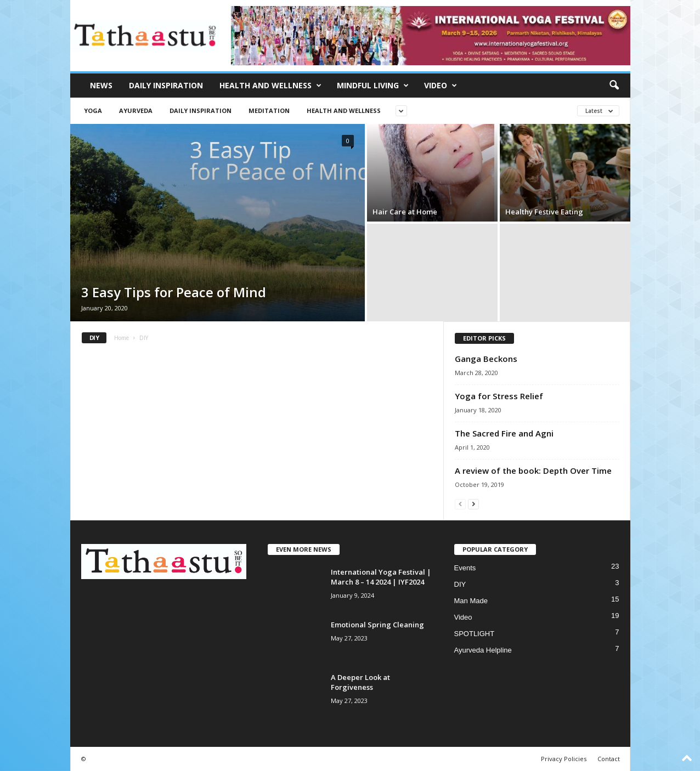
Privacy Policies (564, 759)
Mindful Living (373, 86)
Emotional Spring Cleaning (377, 625)
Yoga (93, 110)
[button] (614, 86)
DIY (460, 584)
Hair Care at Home (405, 212)
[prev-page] (460, 504)
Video (441, 86)
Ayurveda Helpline (483, 650)
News (101, 85)
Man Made (471, 601)
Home (122, 338)
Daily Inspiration (166, 85)
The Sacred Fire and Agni (504, 433)
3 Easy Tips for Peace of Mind (174, 292)
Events (465, 568)
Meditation (269, 110)
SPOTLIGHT (475, 634)
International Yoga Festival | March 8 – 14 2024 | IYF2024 (381, 577)
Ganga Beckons (486, 359)
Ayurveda (136, 110)
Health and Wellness (270, 86)
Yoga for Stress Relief (499, 396)
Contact (609, 759)
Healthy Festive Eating (544, 212)
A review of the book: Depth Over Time (533, 470)
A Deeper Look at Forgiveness (360, 682)
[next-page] (473, 504)
